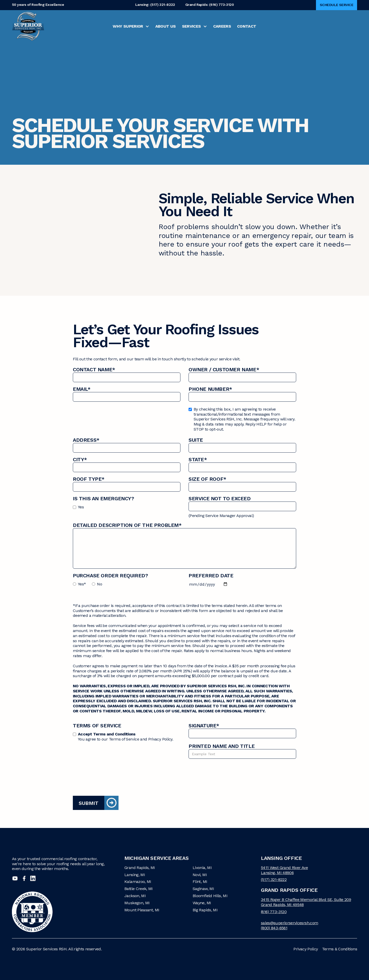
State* (198, 460)
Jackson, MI (135, 896)
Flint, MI (200, 882)
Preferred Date (211, 576)
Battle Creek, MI (139, 889)
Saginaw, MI (203, 889)
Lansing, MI (135, 875)
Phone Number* (210, 390)
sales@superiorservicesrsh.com (289, 923)
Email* (82, 390)
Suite (196, 441)
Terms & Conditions (340, 949)
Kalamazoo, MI (138, 882)
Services (191, 26)
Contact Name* (94, 370)
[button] (131, 26)
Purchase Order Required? (110, 576)
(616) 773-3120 (274, 912)
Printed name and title (222, 747)
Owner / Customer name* (224, 370)
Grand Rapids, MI (140, 868)
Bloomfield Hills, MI (210, 896)
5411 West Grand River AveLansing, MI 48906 (284, 870)
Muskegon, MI (137, 903)
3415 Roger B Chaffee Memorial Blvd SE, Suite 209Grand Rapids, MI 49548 (306, 902)
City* (80, 460)
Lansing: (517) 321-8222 (155, 5)
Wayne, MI (202, 903)
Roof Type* (89, 480)
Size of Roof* (207, 480)
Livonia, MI (202, 868)
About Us (166, 26)
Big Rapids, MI (205, 910)
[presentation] (111, 774)
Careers (222, 26)
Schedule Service (337, 5)
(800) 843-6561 (274, 928)
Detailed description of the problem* (127, 526)
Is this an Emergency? (104, 499)
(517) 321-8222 (274, 880)
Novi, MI (200, 875)
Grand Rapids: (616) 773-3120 (209, 5)
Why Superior (128, 26)
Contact (247, 26)
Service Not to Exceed (220, 499)
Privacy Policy (306, 949)
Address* (86, 441)
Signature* (204, 726)
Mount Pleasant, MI (142, 910)
